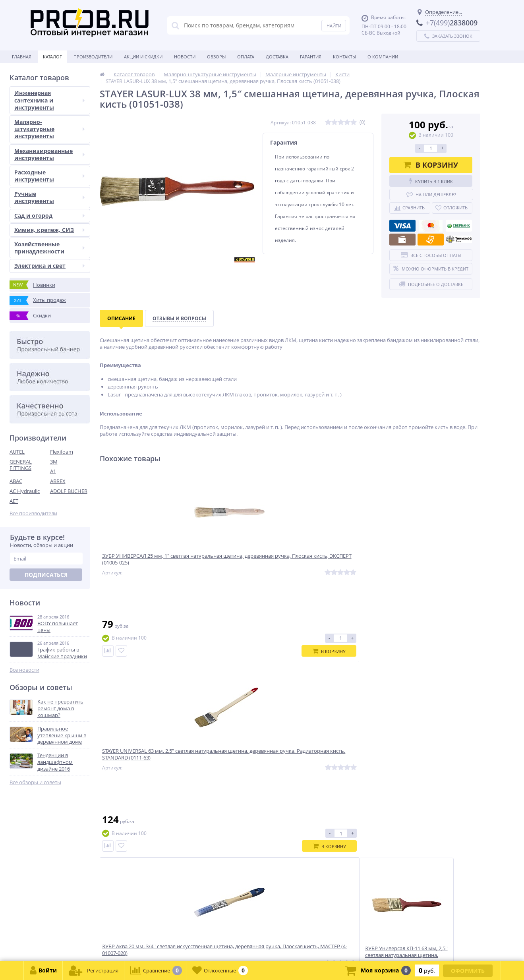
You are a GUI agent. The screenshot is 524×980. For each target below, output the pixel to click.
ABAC (16, 481)
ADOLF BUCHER (69, 491)
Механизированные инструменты (49, 154)
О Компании (383, 57)
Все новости (24, 670)
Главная (22, 57)
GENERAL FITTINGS (21, 465)
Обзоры (216, 57)
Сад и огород (49, 216)
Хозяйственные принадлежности (49, 248)
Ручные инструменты (49, 197)
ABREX (58, 481)
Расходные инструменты (49, 176)
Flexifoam (62, 452)
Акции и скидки (143, 57)
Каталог (52, 57)
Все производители (33, 513)
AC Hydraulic (25, 491)
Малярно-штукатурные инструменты (49, 129)
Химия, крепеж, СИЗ (49, 230)
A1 (53, 471)
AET (14, 501)
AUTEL (17, 452)
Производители (93, 57)
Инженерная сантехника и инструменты (49, 100)
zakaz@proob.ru (111, 942)
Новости (185, 57)
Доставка (277, 57)
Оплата (246, 57)
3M (54, 462)
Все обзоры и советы (35, 782)
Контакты (344, 57)
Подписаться (46, 575)
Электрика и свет (49, 266)
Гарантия (311, 57)
